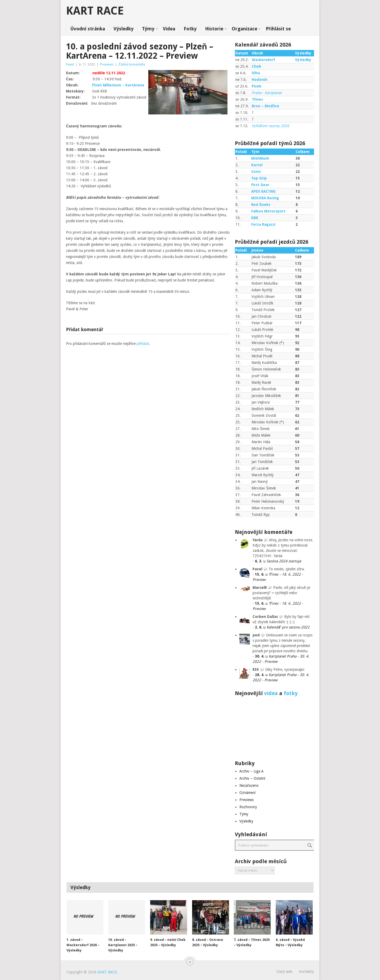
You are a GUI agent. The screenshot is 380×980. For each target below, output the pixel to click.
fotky (291, 693)
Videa (169, 29)
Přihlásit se (278, 29)
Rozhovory (248, 807)
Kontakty (306, 972)
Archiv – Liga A (251, 771)
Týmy (148, 29)
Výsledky (123, 29)
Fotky (190, 29)
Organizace (244, 29)
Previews (107, 64)
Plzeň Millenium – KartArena (118, 85)
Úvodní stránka (88, 29)
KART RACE (95, 11)
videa (271, 693)
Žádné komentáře (132, 64)
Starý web (284, 972)
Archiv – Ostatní (252, 778)
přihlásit (143, 344)
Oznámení (247, 793)
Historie (214, 29)
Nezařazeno (249, 785)
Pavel (70, 64)
